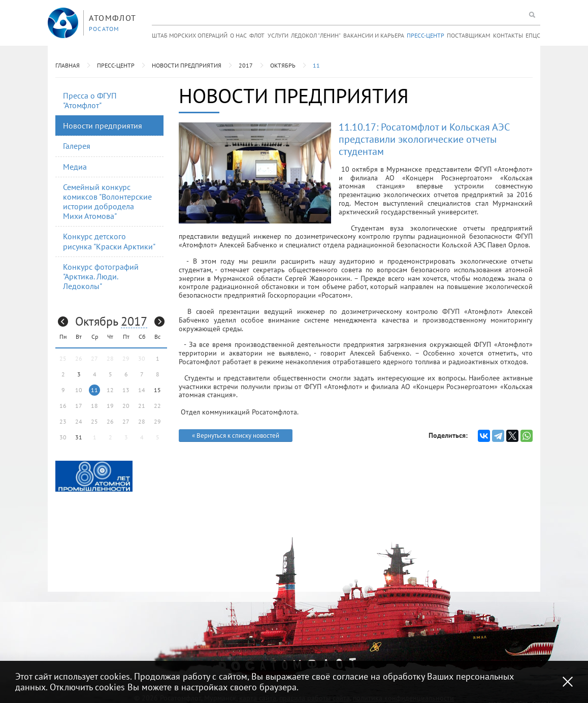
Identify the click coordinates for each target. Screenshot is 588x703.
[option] (94, 476)
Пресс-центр (426, 35)
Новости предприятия (187, 65)
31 (79, 437)
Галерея (77, 146)
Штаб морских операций (190, 35)
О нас (238, 35)
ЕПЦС (533, 35)
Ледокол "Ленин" (316, 35)
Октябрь (283, 65)
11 (316, 65)
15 (157, 390)
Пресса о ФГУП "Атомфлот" (90, 100)
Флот (257, 35)
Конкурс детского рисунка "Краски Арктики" (109, 241)
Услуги (278, 35)
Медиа (75, 167)
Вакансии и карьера (374, 35)
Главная (68, 65)
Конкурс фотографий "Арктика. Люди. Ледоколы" (101, 276)
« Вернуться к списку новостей (236, 436)
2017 (246, 65)
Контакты (508, 35)
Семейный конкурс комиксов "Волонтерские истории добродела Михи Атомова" (107, 202)
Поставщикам (468, 35)
